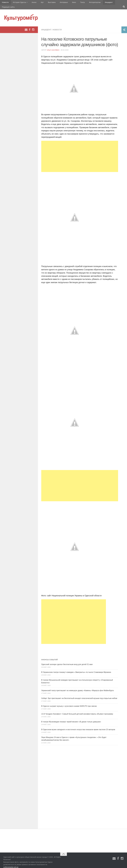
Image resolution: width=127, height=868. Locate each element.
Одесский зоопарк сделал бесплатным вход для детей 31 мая (67, 661)
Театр (76, 3)
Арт (40, 3)
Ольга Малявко (53, 46)
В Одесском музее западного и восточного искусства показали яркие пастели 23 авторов (78, 726)
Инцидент (101, 3)
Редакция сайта (115, 3)
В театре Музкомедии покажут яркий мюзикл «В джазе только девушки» (71, 718)
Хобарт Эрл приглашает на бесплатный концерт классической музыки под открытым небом (79, 695)
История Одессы (19, 3)
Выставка (48, 3)
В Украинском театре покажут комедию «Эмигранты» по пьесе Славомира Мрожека (76, 668)
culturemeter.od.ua (11, 863)
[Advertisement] (80, 153)
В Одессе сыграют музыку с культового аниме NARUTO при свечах (69, 702)
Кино (69, 3)
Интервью (60, 3)
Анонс (33, 3)
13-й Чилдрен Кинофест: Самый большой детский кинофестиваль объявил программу (77, 710)
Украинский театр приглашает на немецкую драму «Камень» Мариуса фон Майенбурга (77, 687)
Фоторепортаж (88, 3)
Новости (5, 3)
